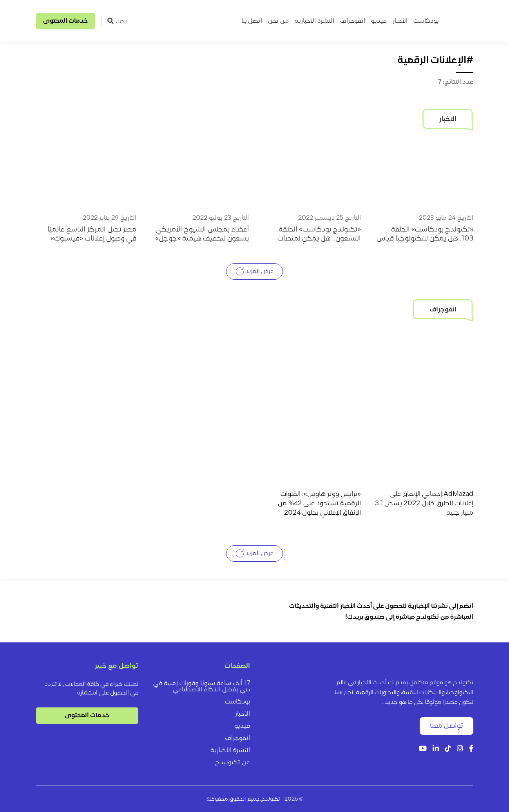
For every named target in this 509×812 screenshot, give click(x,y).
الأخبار (400, 21)
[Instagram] (460, 749)
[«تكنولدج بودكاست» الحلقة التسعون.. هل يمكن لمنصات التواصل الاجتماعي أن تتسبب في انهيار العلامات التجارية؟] (311, 173)
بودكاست (426, 21)
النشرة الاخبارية (314, 21)
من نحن (278, 21)
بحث (117, 21)
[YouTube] (423, 749)
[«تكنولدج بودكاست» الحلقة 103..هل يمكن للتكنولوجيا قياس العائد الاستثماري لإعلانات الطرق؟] (423, 173)
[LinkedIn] (436, 749)
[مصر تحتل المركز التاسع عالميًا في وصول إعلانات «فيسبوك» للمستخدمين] (86, 173)
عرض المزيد (254, 271)
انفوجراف (353, 21)
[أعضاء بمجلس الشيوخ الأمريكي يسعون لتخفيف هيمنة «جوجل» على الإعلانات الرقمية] (198, 173)
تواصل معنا (447, 726)
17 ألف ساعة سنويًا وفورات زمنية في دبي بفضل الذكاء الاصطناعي (202, 687)
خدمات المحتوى (65, 21)
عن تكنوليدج (233, 763)
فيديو (379, 21)
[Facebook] (471, 749)
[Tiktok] (448, 749)
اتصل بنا (252, 21)
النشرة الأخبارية (230, 751)
